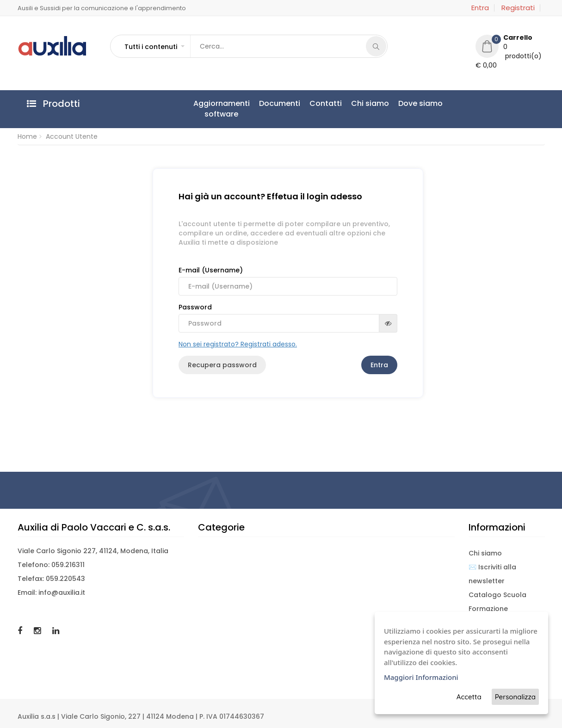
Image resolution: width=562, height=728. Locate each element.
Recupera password (222, 365)
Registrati (518, 8)
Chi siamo (370, 103)
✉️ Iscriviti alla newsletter (492, 574)
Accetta (469, 697)
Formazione (488, 609)
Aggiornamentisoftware (222, 109)
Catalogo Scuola (497, 595)
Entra (480, 8)
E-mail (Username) (288, 281)
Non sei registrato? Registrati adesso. (238, 344)
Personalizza (515, 697)
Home (27, 136)
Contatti (326, 103)
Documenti (280, 103)
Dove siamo (420, 103)
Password (288, 318)
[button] (154, 47)
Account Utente (72, 136)
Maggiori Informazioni (421, 677)
